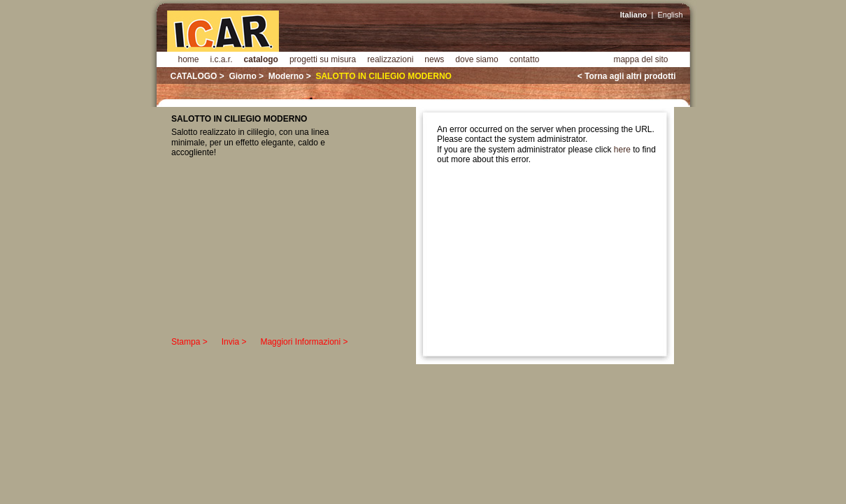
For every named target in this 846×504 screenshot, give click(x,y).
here (622, 150)
